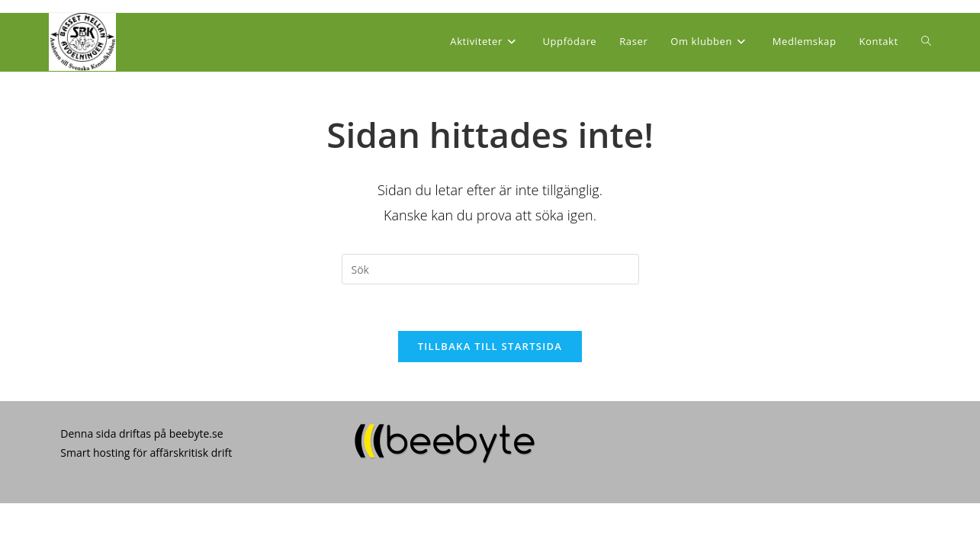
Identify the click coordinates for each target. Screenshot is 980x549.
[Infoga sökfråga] (490, 269)
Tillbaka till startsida (490, 346)
